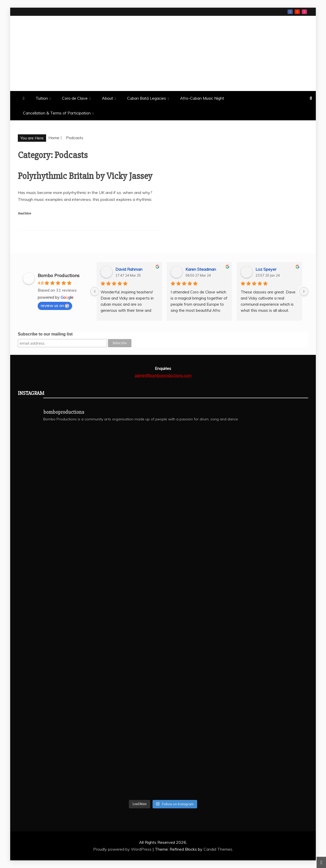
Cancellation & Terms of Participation (57, 113)
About (107, 98)
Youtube (297, 12)
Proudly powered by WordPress (123, 849)
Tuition (42, 98)
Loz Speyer (266, 269)
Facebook (290, 12)
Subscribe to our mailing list (45, 334)
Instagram (304, 12)
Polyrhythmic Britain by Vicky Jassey (85, 176)
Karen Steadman (201, 269)
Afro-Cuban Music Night (202, 98)
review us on (55, 305)
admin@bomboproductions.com (163, 375)
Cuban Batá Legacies (147, 98)
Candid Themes (218, 849)
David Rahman (129, 269)
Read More (24, 213)
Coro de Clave (75, 98)
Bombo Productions (65, 53)
